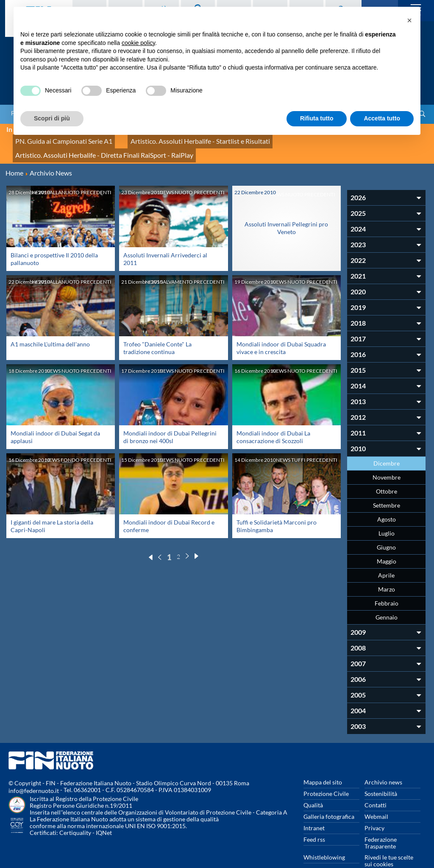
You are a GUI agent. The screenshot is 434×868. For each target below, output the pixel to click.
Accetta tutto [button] (382, 118)
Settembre (387, 487)
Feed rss (314, 821)
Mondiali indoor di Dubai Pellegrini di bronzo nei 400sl (170, 418)
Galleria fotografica (329, 798)
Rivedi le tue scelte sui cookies (389, 842)
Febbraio (387, 585)
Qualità (313, 786)
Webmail (376, 798)
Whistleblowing (324, 839)
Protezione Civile (326, 775)
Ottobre (387, 473)
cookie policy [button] (138, 43)
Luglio (387, 515)
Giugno (386, 529)
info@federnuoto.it (34, 772)
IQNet (104, 814)
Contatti (376, 786)
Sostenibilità (381, 775)
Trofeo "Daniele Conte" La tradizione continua (157, 329)
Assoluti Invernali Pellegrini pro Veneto (286, 209)
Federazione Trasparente (381, 824)
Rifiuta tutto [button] (317, 118)
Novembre (387, 459)
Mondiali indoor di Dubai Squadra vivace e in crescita (281, 329)
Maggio (387, 543)
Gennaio (387, 599)
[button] (409, 20)
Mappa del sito (323, 763)
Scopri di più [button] (52, 118)
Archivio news (383, 763)
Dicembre (387, 445)
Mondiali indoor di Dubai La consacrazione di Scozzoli (273, 418)
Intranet (314, 809)
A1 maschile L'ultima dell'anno (50, 325)
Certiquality (75, 814)
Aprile (386, 557)
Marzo (387, 571)
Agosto (387, 501)
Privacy (374, 809)
